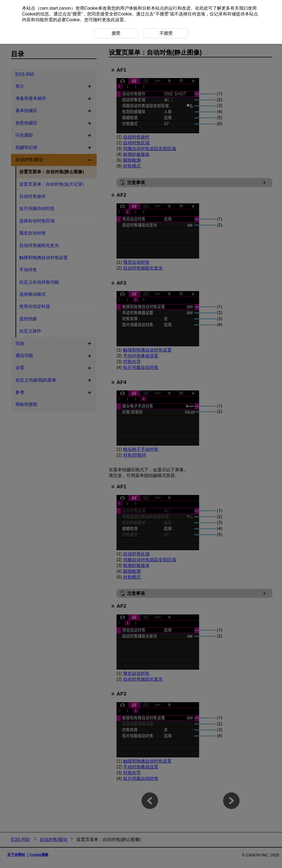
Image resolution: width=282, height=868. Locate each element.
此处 (204, 8)
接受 (77, 14)
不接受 (162, 14)
